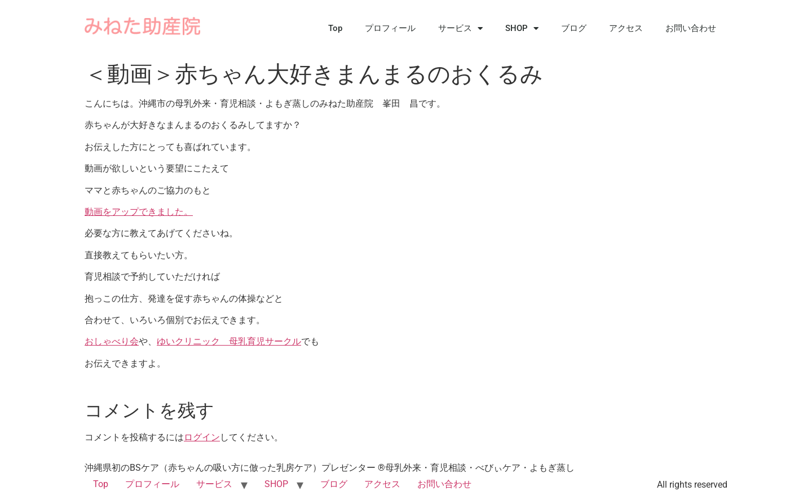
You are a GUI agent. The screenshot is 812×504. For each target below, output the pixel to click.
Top (335, 28)
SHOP (522, 28)
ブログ (574, 28)
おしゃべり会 (112, 341)
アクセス (626, 28)
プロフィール (390, 28)
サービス (460, 28)
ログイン (202, 437)
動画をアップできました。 (139, 212)
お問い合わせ (691, 28)
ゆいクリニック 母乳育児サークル (229, 341)
